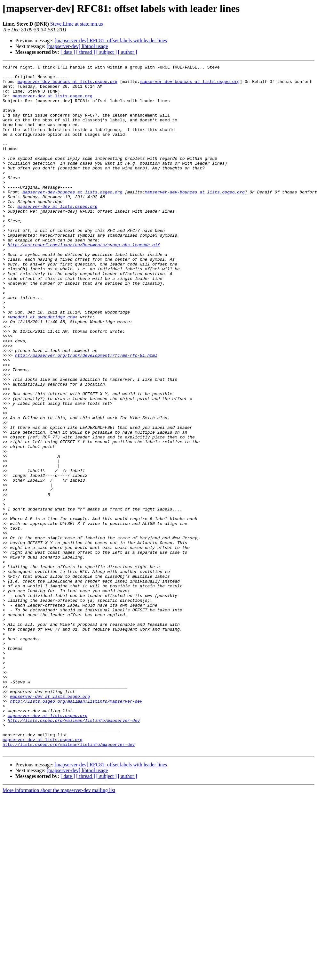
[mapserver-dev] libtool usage (77, 46)
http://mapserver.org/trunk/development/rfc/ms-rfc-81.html (86, 414)
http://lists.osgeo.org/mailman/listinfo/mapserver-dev (76, 829)
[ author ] (128, 52)
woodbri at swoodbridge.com (42, 368)
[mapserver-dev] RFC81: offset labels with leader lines (111, 41)
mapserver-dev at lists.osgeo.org (52, 102)
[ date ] (68, 52)
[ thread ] (86, 52)
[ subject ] (107, 52)
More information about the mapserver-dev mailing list (59, 928)
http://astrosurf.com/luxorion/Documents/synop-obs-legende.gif (84, 281)
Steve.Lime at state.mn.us (77, 24)
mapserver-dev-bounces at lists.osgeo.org (67, 85)
